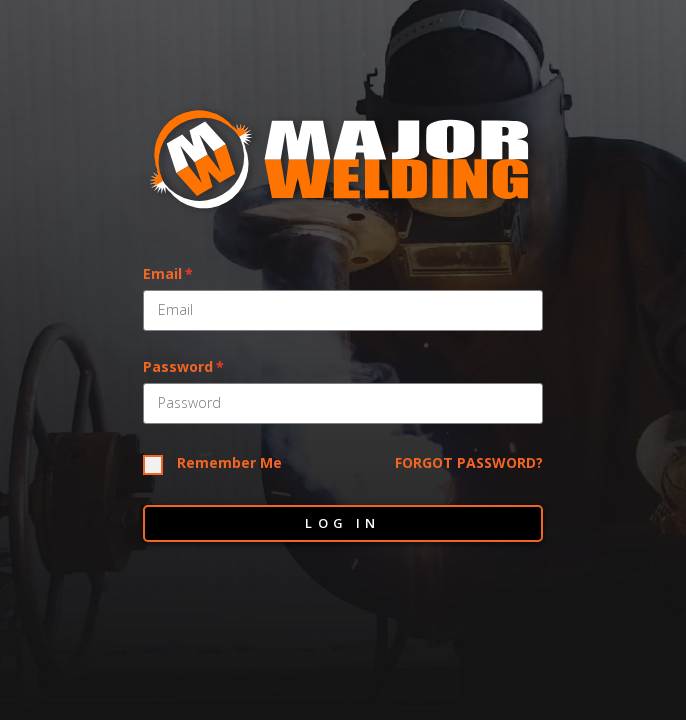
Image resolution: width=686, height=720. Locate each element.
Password (178, 367)
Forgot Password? (469, 463)
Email (162, 274)
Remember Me (229, 463)
